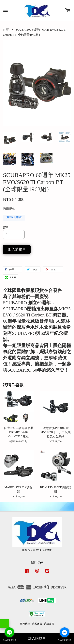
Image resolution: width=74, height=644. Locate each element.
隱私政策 (37, 624)
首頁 (6, 30)
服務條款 (25, 624)
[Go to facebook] (65, 632)
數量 (6, 227)
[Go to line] (9, 632)
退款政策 (49, 624)
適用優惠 (9, 209)
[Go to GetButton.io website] (65, 640)
